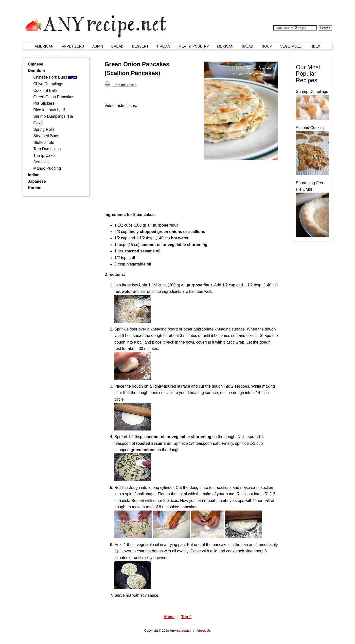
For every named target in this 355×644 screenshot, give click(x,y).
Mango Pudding (47, 168)
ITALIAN (164, 46)
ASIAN (98, 46)
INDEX (315, 46)
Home (169, 617)
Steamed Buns (46, 136)
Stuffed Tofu (44, 142)
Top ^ (186, 617)
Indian (34, 175)
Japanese (37, 181)
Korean (35, 188)
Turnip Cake (44, 156)
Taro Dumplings (47, 149)
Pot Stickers (44, 103)
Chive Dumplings (48, 84)
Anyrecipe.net (180, 631)
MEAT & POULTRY (194, 46)
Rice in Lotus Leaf (49, 110)
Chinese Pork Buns (55, 77)
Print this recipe (121, 85)
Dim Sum (36, 71)
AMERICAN (44, 46)
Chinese (35, 64)
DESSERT (140, 46)
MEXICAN (225, 46)
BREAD (118, 46)
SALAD (248, 46)
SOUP (267, 46)
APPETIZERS (73, 46)
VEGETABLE (291, 46)
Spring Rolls (44, 129)
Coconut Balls (45, 91)
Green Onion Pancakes (54, 97)
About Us (204, 631)
